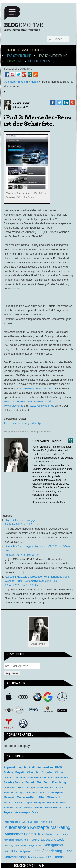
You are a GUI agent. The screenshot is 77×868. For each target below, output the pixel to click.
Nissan (19, 803)
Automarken (45, 767)
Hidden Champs (39, 61)
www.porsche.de (13, 406)
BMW (38, 697)
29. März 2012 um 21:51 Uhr (22, 524)
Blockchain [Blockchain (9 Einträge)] (45, 834)
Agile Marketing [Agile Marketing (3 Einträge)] (12, 822)
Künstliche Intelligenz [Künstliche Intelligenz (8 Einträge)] (17, 851)
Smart (62, 710)
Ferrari (30, 782)
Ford (47, 782)
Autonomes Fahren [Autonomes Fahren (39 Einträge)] (20, 834)
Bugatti (20, 772)
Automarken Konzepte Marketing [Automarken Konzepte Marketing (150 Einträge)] (37, 827)
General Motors (13, 788)
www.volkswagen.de (42, 406)
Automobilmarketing (16, 82)
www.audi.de (11, 401)
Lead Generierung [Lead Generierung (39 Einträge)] (47, 851)
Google (48, 697)
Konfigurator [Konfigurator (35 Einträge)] (54, 845)
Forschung (14, 61)
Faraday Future (13, 782)
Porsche (48, 709)
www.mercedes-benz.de (38, 388)
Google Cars (45, 788)
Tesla (9, 724)
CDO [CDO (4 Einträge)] (57, 834)
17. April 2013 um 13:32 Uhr (22, 585)
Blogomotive (26, 21)
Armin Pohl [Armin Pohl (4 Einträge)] (46, 822)
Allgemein (10, 767)
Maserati (9, 797)
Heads (60, 788)
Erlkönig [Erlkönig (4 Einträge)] (9, 845)
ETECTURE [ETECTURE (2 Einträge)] (21, 845)
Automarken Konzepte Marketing (34, 432)
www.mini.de (45, 401)
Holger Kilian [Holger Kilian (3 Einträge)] (35, 845)
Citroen (60, 772)
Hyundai (32, 792)
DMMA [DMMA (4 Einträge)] (35, 840)
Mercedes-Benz (62, 697)
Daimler (9, 777)
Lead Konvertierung (53, 56)
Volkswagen (23, 724)
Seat (19, 807)
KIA (42, 792)
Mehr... (64, 502)
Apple (9, 697)
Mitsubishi (53, 797)
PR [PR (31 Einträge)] (48, 857)
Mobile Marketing (47, 473)
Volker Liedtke (21, 104)
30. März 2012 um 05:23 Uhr (22, 555)
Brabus (8, 772)
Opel (19, 710)
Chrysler (47, 772)
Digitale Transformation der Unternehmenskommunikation (53, 462)
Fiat (39, 782)
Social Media (53, 807)
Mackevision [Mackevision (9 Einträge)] (36, 857)
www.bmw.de (28, 401)
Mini (9, 710)
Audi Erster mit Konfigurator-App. (23, 423)
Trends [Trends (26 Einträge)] (58, 857)
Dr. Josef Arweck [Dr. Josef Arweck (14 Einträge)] (52, 840)
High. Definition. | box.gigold (22, 520)
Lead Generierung (19, 56)
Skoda (28, 807)
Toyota (8, 812)
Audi (23, 697)
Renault (9, 807)
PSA (33, 710)
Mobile (34, 82)
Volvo (36, 812)
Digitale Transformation (24, 50)
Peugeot (40, 803)
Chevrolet (33, 772)
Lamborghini (55, 792)
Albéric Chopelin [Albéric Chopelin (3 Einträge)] (30, 822)
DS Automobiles (59, 777)
